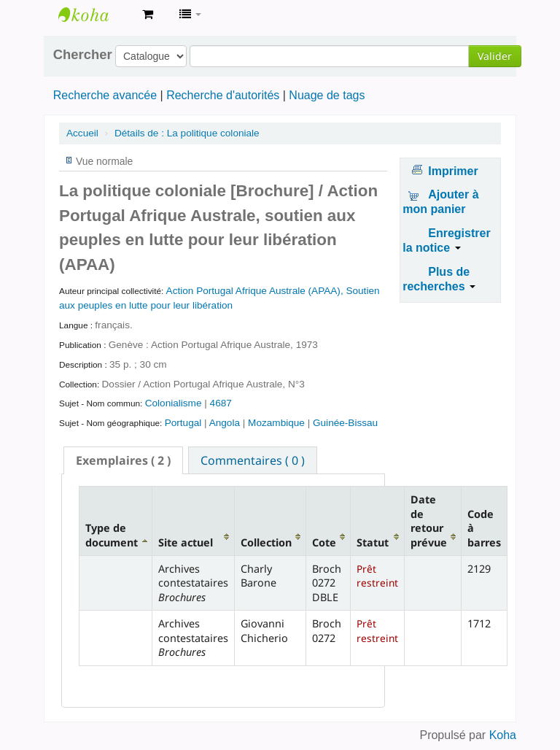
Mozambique (278, 423)
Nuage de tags (327, 95)
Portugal (184, 423)
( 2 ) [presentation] (123, 460)
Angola (226, 423)
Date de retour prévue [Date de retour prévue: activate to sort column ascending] (429, 521)
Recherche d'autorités (223, 95)
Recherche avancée (105, 95)
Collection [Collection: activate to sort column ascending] (266, 542)
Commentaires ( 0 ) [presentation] (253, 460)
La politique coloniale (187, 133)
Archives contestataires (95, 15)
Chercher (83, 55)
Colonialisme (175, 403)
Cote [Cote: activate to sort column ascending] (324, 542)
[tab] (123, 460)
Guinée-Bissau (345, 423)
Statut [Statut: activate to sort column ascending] (373, 542)
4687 (221, 403)
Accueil (82, 133)
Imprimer (453, 171)
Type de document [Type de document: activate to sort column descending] (112, 535)
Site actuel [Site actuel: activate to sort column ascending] (186, 542)
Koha (503, 735)
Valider (495, 56)
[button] (148, 15)
